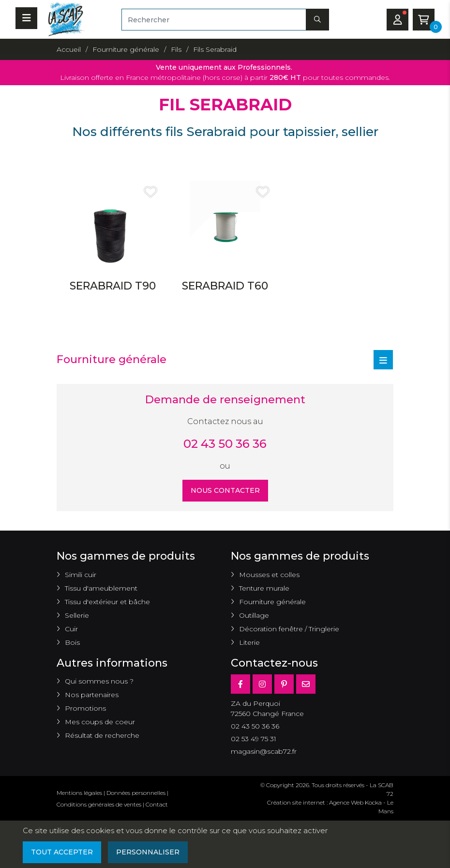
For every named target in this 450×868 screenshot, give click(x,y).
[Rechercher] (214, 20)
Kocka (373, 802)
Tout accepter (62, 852)
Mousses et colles (269, 575)
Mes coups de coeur (100, 722)
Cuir (71, 629)
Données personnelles (136, 793)
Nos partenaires (92, 695)
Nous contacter (225, 490)
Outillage (254, 615)
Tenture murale (264, 588)
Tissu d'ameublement (101, 588)
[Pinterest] (284, 684)
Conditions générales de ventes (99, 804)
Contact (157, 804)
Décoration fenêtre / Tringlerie (289, 629)
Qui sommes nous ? (99, 681)
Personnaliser (148, 852)
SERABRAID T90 (113, 286)
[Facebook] (240, 684)
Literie (249, 642)
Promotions (85, 708)
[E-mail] (306, 684)
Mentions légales (79, 793)
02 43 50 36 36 (225, 444)
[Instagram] (262, 684)
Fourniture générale (272, 602)
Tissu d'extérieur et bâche (107, 602)
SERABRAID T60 (225, 286)
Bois (72, 642)
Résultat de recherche (102, 735)
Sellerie (77, 615)
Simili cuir (81, 575)
